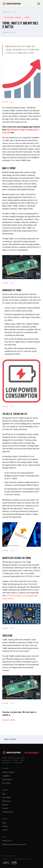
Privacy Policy (7, 841)
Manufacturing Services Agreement (14, 845)
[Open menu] (39, 4)
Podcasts (5, 808)
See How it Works (9, 720)
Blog (4, 794)
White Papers (7, 801)
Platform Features (8, 772)
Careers (5, 830)
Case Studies (7, 798)
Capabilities (6, 776)
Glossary (5, 805)
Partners (5, 826)
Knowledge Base (8, 812)
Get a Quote (6, 783)
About (4, 823)
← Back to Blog (9, 739)
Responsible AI (7, 780)
